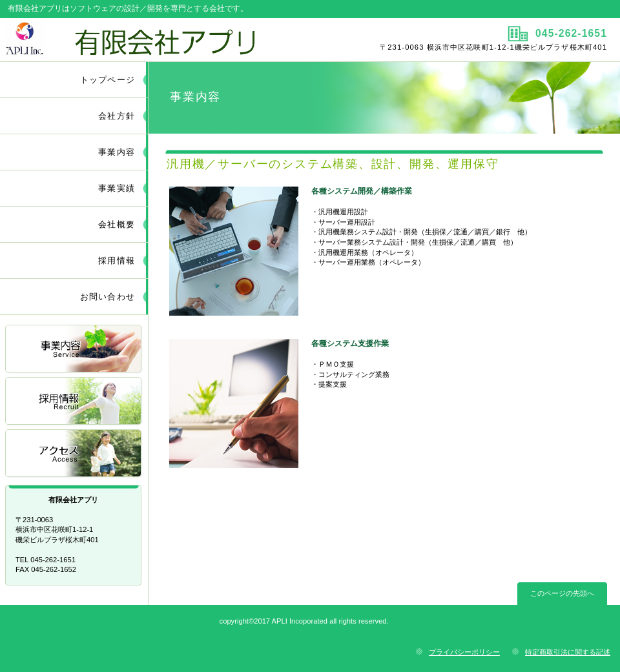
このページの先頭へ (562, 593)
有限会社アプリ (153, 39)
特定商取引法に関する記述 (568, 652)
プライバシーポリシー (464, 652)
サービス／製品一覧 (74, 350)
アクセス (74, 454)
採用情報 (74, 402)
